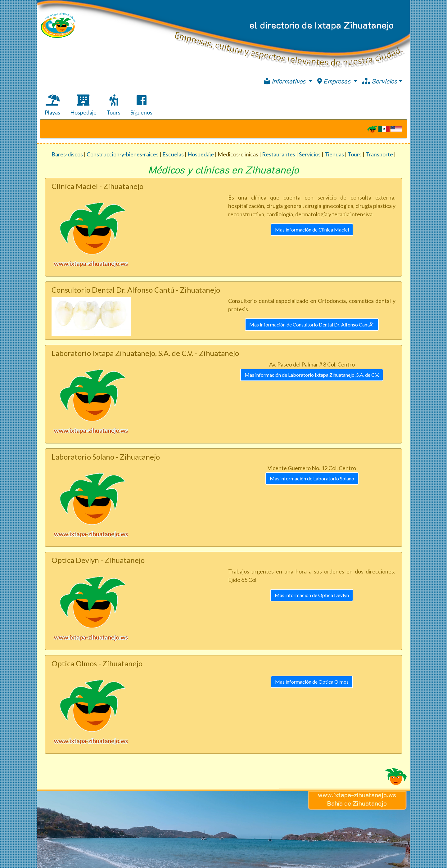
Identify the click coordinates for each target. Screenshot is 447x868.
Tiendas (334, 154)
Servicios (380, 81)
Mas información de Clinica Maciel (312, 229)
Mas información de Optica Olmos (312, 682)
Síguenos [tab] (141, 105)
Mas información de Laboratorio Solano (312, 478)
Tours (355, 154)
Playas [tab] (52, 105)
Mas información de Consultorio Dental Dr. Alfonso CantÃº (312, 324)
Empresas (335, 81)
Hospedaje (201, 154)
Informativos (285, 81)
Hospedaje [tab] (83, 105)
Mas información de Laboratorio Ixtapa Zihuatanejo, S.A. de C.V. (312, 375)
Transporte (379, 154)
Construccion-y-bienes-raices (123, 154)
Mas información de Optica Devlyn (312, 595)
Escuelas (173, 154)
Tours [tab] (113, 105)
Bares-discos (67, 154)
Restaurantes (279, 154)
